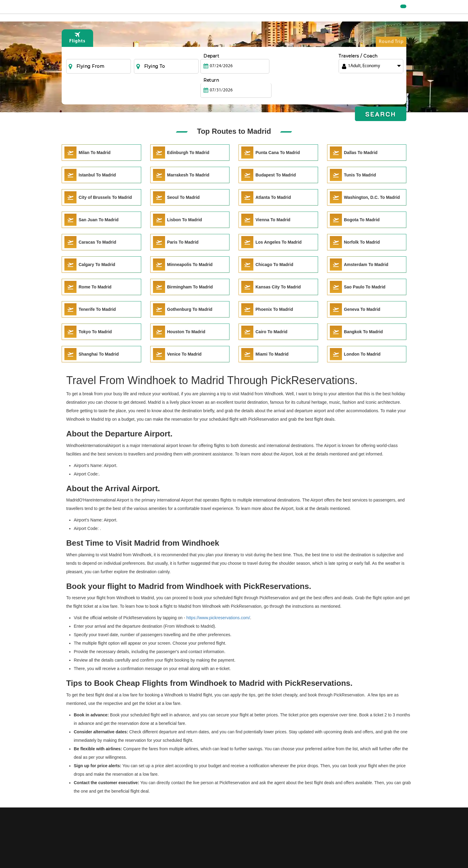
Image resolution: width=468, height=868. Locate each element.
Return (279, 68)
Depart (211, 68)
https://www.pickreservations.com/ (218, 618)
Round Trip (391, 55)
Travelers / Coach (358, 68)
